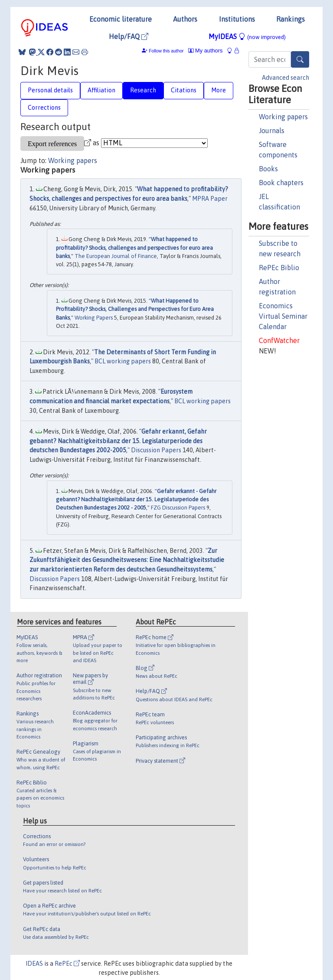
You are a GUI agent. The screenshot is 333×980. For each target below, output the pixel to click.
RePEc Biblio (279, 268)
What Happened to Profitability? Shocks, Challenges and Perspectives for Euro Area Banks (135, 309)
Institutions (237, 19)
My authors (206, 51)
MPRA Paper (210, 199)
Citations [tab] (184, 90)
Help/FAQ (129, 36)
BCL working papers (123, 361)
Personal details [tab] (50, 90)
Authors (185, 19)
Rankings (291, 19)
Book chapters (281, 183)
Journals (272, 131)
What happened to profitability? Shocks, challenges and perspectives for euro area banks (134, 248)
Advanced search (286, 78)
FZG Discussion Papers (178, 508)
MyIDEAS (247, 36)
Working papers (283, 117)
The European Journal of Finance (116, 256)
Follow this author (166, 51)
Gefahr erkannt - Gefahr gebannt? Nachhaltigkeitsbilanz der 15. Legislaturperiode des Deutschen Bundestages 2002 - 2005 (136, 500)
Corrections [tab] (44, 108)
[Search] (300, 59)
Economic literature (121, 19)
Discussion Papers (156, 450)
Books (268, 169)
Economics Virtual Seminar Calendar (283, 316)
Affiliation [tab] (101, 90)
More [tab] (219, 90)
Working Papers (94, 318)
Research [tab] (143, 90)
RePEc (67, 964)
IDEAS (34, 964)
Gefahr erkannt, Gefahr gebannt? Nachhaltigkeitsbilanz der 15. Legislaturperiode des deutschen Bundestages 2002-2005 (118, 441)
